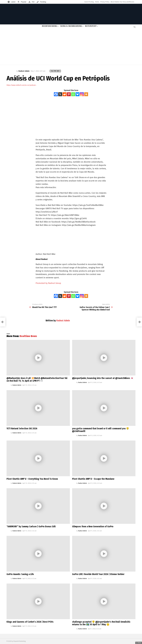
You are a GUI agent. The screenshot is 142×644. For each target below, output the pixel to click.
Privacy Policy (105, 2)
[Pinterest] (69, 94)
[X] (60, 94)
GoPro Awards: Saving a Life (20, 574)
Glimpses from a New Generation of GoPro (93, 526)
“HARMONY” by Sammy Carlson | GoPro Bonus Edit (31, 526)
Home (97, 2)
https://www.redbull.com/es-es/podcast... (22, 85)
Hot (33, 2)
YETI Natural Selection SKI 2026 (22, 429)
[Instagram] (82, 94)
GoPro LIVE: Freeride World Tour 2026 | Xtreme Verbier (98, 574)
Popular (23, 2)
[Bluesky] (77, 94)
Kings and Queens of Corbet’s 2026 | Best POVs (30, 622)
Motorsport (91, 26)
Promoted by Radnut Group (48, 283)
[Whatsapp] (73, 94)
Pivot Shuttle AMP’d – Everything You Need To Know (32, 479)
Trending (43, 2)
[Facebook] (56, 94)
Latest (13, 2)
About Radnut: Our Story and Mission (122, 2)
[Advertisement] (71, 47)
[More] (86, 94)
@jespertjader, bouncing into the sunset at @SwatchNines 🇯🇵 (103, 378)
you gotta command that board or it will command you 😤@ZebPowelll (101, 430)
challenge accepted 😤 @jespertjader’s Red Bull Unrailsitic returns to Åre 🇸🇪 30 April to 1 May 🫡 (101, 623)
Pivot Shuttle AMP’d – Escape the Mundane (93, 479)
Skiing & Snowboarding (71, 26)
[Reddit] (65, 94)
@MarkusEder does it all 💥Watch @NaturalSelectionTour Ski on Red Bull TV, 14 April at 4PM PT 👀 (37, 379)
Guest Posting (89, 2)
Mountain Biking (50, 26)
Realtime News (28, 336)
